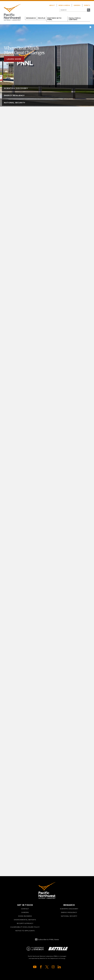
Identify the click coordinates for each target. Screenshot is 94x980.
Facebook (41, 967)
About (52, 5)
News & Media (64, 5)
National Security (69, 916)
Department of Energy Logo (35, 949)
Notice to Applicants (25, 931)
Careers (77, 5)
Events (87, 5)
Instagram (53, 967)
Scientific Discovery (69, 909)
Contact (25, 909)
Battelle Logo (58, 949)
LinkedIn (59, 967)
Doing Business (25, 916)
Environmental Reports (25, 920)
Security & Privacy (25, 923)
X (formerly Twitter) (47, 967)
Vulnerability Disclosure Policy (25, 927)
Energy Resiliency (69, 912)
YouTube (35, 967)
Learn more (14, 59)
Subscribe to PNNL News (48, 939)
